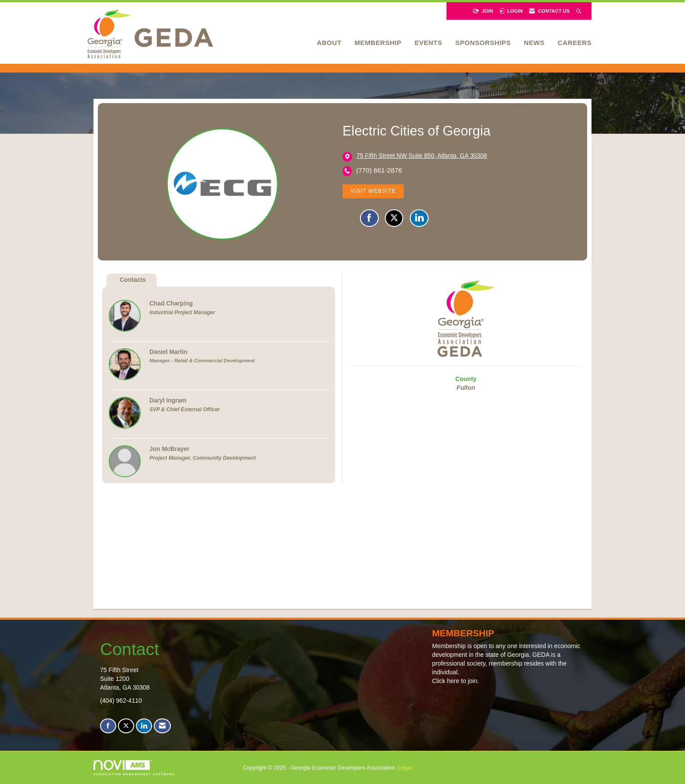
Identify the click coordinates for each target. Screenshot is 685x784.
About (329, 43)
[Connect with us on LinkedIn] (144, 726)
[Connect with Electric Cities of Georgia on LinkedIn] (419, 218)
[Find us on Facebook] (108, 726)
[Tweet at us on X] (126, 726)
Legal (405, 768)
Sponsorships (483, 43)
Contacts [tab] (133, 280)
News (534, 43)
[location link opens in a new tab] (422, 156)
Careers (575, 43)
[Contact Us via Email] (162, 726)
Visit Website (373, 191)
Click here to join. (455, 681)
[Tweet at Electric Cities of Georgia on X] (394, 218)
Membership (378, 43)
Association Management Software (134, 768)
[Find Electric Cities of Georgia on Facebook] (369, 218)
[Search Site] (579, 11)
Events (428, 43)
